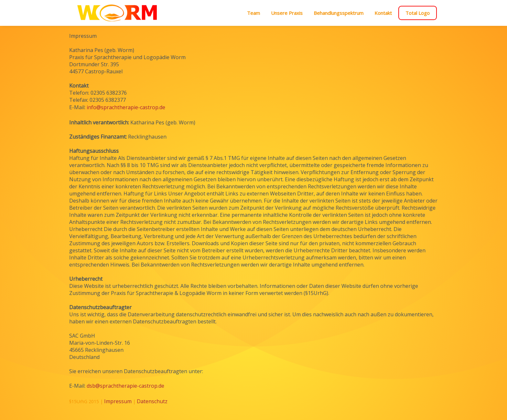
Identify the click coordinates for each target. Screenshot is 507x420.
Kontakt (383, 13)
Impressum (118, 401)
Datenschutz (152, 401)
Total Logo (418, 13)
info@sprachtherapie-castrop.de (126, 107)
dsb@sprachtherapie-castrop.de (125, 386)
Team (253, 13)
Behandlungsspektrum (339, 13)
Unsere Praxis (287, 13)
